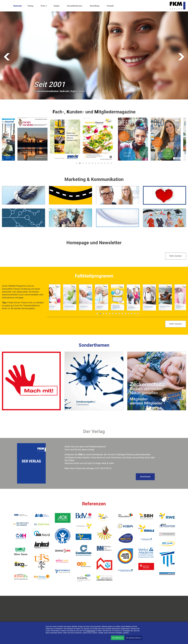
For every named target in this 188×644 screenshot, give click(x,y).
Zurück (7, 57)
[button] (77, 163)
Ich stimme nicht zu (134, 638)
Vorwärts (181, 57)
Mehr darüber (176, 256)
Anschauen (145, 477)
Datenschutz (91, 631)
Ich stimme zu (118, 638)
